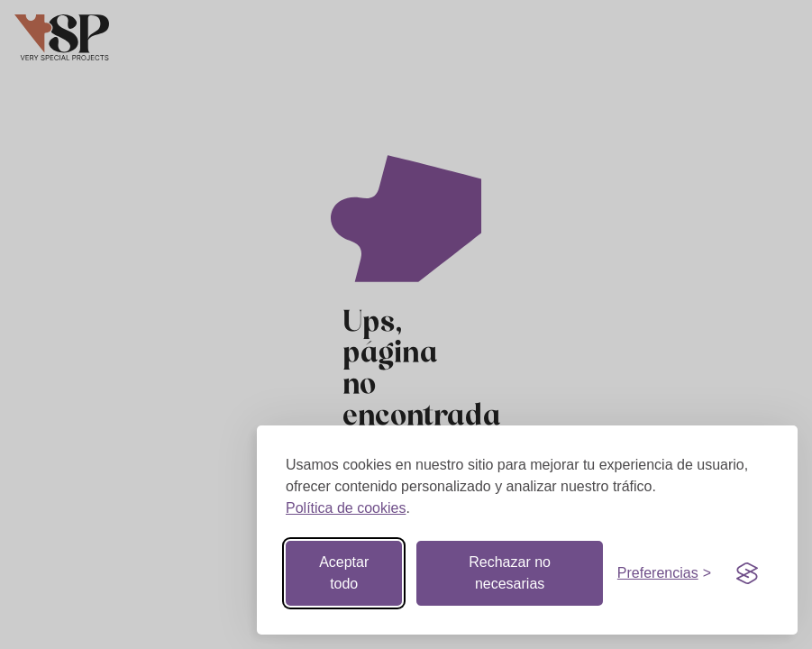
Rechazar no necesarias (510, 573)
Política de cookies (346, 508)
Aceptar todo (344, 573)
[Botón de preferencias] (664, 573)
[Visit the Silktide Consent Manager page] (747, 573)
